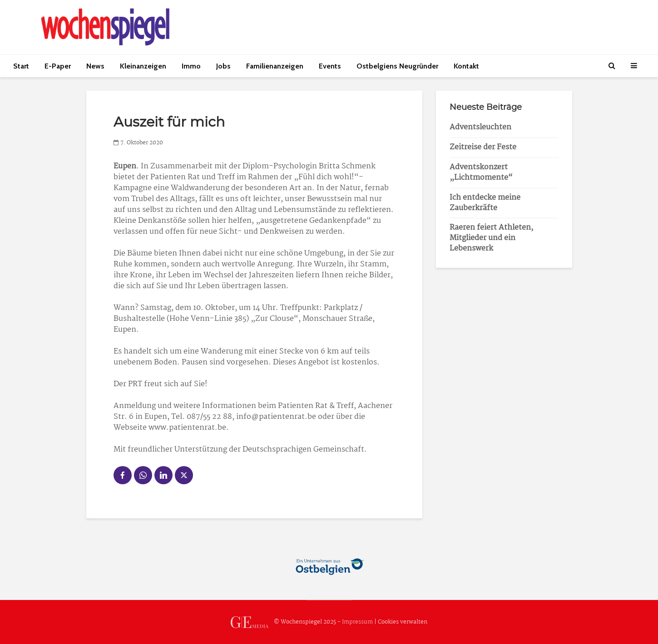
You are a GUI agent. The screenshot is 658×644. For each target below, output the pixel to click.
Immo (191, 66)
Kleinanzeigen (143, 66)
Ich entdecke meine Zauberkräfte (485, 203)
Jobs (223, 66)
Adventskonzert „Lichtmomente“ (481, 172)
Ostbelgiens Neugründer (397, 66)
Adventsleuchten (480, 127)
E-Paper (58, 66)
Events (330, 66)
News (95, 66)
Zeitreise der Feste (483, 147)
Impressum (357, 622)
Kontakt (466, 66)
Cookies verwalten (403, 622)
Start (21, 66)
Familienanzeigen (275, 66)
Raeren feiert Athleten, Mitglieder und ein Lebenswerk (491, 238)
